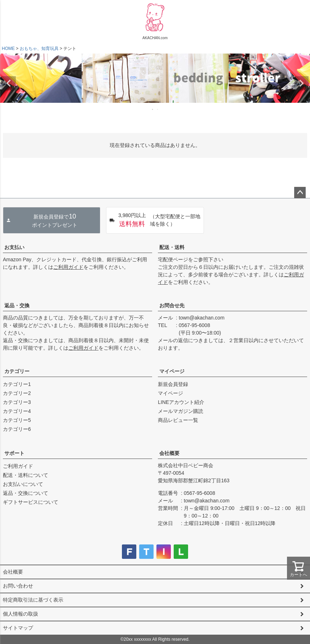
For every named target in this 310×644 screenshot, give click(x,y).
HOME (8, 49)
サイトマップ (18, 628)
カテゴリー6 (17, 429)
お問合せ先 (172, 305)
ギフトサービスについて (31, 502)
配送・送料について (26, 475)
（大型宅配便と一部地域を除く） (155, 220)
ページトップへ (300, 193)
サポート (14, 453)
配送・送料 (172, 247)
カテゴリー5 (17, 420)
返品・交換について (26, 493)
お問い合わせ (18, 586)
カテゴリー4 (17, 411)
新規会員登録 (173, 384)
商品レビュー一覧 (178, 420)
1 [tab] (153, 109)
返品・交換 (17, 305)
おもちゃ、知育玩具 (39, 49)
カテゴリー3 (17, 402)
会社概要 (169, 453)
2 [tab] (158, 109)
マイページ (172, 371)
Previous (9, 83)
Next (301, 83)
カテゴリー (17, 371)
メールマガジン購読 (181, 411)
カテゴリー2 (17, 393)
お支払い (14, 247)
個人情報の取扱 (20, 614)
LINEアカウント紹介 (181, 402)
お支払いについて (23, 484)
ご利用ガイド (68, 267)
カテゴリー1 (17, 384)
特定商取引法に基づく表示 (33, 600)
